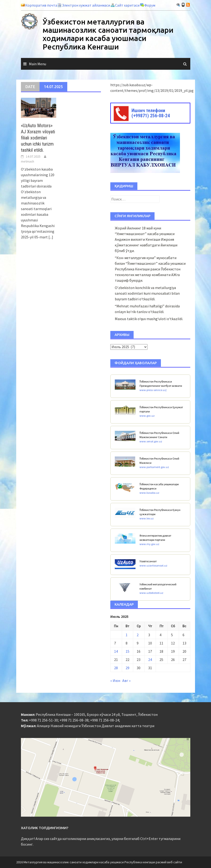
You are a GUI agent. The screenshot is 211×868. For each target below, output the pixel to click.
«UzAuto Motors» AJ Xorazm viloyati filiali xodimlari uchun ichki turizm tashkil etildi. (38, 138)
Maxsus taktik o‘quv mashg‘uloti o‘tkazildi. (149, 319)
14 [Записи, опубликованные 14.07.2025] (116, 651)
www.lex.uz (147, 518)
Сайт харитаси (127, 5)
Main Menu (38, 64)
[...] (51, 237)
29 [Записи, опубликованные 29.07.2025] (127, 668)
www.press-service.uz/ (153, 390)
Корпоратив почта (41, 5)
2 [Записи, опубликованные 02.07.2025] (138, 635)
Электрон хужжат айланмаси (86, 5)
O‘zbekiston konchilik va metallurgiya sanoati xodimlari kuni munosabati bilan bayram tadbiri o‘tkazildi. (147, 293)
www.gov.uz (147, 416)
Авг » (126, 681)
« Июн (115, 681)
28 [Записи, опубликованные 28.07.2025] (116, 668)
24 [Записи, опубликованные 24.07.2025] (150, 660)
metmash (28, 161)
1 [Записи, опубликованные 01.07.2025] (127, 635)
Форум (150, 5)
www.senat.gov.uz (151, 441)
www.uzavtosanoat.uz (153, 565)
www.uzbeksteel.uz (151, 593)
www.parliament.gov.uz (154, 467)
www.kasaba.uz (149, 493)
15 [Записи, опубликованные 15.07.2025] (127, 651)
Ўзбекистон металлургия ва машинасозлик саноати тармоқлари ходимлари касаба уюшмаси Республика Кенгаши (108, 34)
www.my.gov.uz (149, 544)
